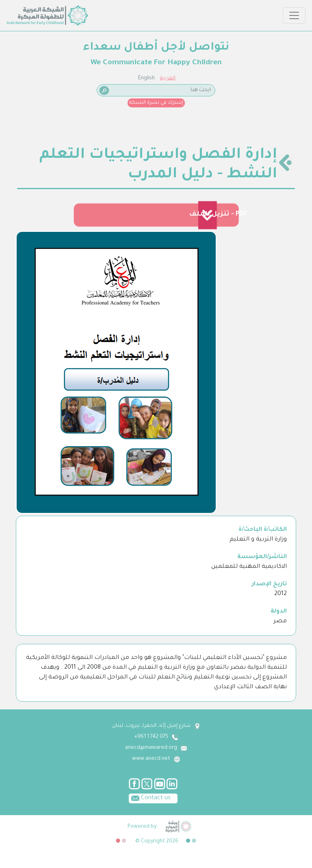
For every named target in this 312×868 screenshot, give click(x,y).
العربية (168, 79)
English (146, 79)
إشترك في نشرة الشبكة (156, 103)
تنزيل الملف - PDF (218, 214)
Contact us (150, 798)
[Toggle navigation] (294, 15)
